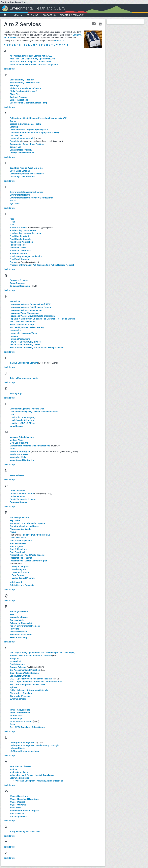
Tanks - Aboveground (20, 710)
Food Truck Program (20, 259)
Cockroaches (16, 135)
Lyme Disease (16, 426)
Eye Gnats (15, 204)
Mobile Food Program (20, 451)
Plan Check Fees (18, 538)
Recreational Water (19, 617)
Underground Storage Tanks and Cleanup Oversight (35, 745)
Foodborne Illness (18, 228)
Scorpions (15, 658)
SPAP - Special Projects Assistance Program (31, 679)
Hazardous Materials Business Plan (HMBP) (31, 304)
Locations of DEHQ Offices (23, 423)
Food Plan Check (18, 248)
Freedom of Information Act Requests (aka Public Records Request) (42, 265)
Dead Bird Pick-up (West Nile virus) (27, 168)
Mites (12, 449)
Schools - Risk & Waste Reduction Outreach (31, 656)
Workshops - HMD (18, 816)
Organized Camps (18, 502)
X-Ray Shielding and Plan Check (25, 832)
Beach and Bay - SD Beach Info (25, 83)
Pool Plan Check (18, 552)
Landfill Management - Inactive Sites (27, 409)
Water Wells (15, 808)
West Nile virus (17, 813)
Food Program (29, 535)
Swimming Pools (18, 699)
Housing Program (20, 572)
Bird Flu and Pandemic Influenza (25, 88)
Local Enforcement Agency (23, 417)
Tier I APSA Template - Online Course (27, 727)
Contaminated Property (21, 150)
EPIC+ (13, 201)
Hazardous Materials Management (26, 310)
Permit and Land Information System (27, 523)
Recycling (14, 629)
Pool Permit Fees (18, 543)
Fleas (12, 222)
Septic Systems (17, 664)
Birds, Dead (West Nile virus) (23, 91)
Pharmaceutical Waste (20, 529)
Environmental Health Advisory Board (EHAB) (32, 198)
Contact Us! (15, 147)
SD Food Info (16, 661)
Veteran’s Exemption (20, 778)
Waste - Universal (18, 805)
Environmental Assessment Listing (26, 192)
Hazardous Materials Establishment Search (30, 307)
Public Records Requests (22, 585)
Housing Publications (20, 339)
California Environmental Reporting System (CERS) (34, 133)
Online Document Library (22, 494)
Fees (12, 219)
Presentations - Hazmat (21, 558)
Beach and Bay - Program (22, 80)
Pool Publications (18, 549)
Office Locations (18, 491)
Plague (13, 532)
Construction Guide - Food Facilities (27, 144)
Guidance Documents (20, 286)
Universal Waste (18, 748)
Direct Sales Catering (20, 171)
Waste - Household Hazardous (24, 799)
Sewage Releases (18, 667)
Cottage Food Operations (22, 153)
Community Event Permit (22, 138)
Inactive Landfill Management (24, 363)
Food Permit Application (21, 242)
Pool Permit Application (21, 541)
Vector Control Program (23, 578)
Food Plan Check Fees (20, 251)
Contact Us (49, 15)
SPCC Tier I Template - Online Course (28, 684)
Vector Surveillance (19, 772)
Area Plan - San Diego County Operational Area (32, 59)
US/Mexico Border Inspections (24, 751)
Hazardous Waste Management (25, 313)
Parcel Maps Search (19, 518)
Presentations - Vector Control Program (29, 561)
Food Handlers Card (19, 236)
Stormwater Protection (21, 696)
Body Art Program (18, 97)
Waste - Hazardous (19, 796)
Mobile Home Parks (19, 454)
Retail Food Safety (19, 637)
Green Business (17, 283)
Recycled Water (17, 620)
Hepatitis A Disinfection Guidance (26, 319)
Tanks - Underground (20, 713)
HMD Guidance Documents (23, 322)
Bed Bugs (14, 85)
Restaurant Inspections (21, 635)
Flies (12, 225)
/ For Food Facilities (65, 319)
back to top (9, 69)
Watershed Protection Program (25, 811)
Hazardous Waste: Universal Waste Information (32, 316)
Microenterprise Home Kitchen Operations (30, 446)
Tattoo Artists (16, 716)
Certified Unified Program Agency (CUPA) (29, 130)
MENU (18, 15)
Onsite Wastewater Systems (23, 499)
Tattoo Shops (16, 718)
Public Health (16, 582)
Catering (14, 127)
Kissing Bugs (16, 393)
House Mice (15, 330)
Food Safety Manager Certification (26, 256)
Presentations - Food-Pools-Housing (27, 555)
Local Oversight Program (22, 420)
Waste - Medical (17, 802)
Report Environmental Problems (25, 626)
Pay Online (33, 15)
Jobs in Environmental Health (24, 378)
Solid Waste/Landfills (20, 676)
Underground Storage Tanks (23, 742)
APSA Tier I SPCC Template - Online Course (31, 62)
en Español (49, 319)
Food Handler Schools (20, 239)
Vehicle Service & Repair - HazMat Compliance (32, 775)
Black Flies (15, 94)
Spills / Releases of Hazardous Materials (29, 690)
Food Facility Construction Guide (26, 233)
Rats (12, 614)
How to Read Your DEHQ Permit (25, 345)
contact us (59, 41)
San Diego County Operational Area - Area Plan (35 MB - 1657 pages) (42, 653)
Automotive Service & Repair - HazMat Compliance (34, 64)
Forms (13, 262)
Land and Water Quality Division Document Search (34, 412)
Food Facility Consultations (23, 230)
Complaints (15, 141)
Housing (14, 336)
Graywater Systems (19, 280)
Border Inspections (19, 100)
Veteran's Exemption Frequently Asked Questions (39, 781)
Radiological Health (19, 612)
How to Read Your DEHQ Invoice (25, 342)
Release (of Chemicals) (21, 623)
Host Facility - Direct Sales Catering (27, 327)
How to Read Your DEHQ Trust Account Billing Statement (37, 348)
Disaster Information (72, 15)
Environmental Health (20, 195)
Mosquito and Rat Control (22, 460)
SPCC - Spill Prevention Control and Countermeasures (36, 682)
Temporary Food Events (21, 721)
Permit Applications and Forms (25, 526)
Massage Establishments (22, 437)
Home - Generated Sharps (22, 325)
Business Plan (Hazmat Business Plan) (28, 103)
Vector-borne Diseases (21, 766)
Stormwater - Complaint (21, 693)
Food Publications (18, 253)
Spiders (13, 687)
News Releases (17, 475)
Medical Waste (17, 440)
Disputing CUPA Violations (22, 177)
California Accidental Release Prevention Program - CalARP (38, 118)
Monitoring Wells (18, 457)
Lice (12, 414)
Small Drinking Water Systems (24, 673)
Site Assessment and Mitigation (25, 670)
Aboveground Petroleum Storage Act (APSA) (31, 56)
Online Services (17, 496)
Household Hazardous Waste (24, 333)
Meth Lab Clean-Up (19, 443)
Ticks (12, 724)
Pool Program (44, 535)
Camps (13, 121)
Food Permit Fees (18, 245)
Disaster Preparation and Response (27, 174)
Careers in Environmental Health (25, 124)
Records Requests (19, 632)
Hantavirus (15, 301)
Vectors (13, 769)
